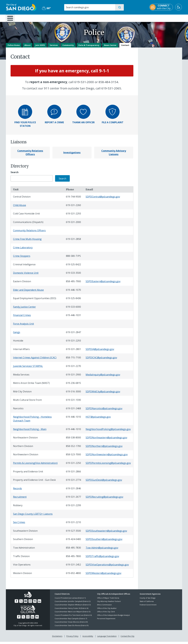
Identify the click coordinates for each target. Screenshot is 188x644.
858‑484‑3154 (108, 84)
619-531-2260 (73, 207)
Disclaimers (57, 638)
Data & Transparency (89, 47)
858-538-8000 (73, 440)
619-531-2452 (73, 567)
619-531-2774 (73, 482)
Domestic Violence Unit (26, 275)
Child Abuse (20, 207)
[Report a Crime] (54, 125)
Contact (125, 47)
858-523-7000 (73, 457)
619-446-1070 (73, 292)
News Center (110, 47)
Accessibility (88, 638)
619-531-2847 (73, 334)
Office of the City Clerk (106, 614)
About (28, 47)
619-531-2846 (73, 490)
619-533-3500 (73, 275)
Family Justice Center (24, 309)
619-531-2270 (73, 368)
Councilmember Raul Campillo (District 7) (71, 621)
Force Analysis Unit (23, 326)
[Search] (90, 7)
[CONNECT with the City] (161, 7)
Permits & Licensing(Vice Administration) (35, 465)
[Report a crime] (54, 116)
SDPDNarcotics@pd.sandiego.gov (104, 410)
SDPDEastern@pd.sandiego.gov (103, 283)
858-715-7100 (73, 360)
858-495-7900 (73, 283)
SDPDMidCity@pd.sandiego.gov (103, 394)
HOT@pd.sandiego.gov (98, 419)
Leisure (31, 18)
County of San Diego (148, 600)
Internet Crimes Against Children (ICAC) (35, 360)
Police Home (14, 47)
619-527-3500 (73, 533)
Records (17, 490)
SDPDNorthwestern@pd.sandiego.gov (107, 457)
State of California (147, 603)
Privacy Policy (72, 638)
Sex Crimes (19, 524)
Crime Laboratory (23, 250)
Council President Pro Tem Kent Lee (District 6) (73, 617)
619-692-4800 (73, 575)
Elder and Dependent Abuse (28, 292)
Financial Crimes (22, 317)
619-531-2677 (73, 499)
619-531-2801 (73, 351)
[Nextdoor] (35, 603)
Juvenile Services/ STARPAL (28, 368)
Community (68, 47)
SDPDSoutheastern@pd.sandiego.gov (106, 533)
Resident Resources (58, 18)
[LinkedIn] (39, 603)
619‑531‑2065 (111, 90)
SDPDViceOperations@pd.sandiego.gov (107, 567)
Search (15, 174)
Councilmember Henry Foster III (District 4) (71, 610)
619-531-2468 (73, 410)
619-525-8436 (73, 300)
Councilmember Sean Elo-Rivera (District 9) (72, 627)
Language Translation (107, 638)
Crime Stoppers (22, 258)
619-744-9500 (73, 199)
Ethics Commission (104, 607)
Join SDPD (40, 47)
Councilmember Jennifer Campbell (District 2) (73, 603)
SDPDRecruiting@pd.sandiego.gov (104, 499)
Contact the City (127, 638)
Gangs (17, 334)
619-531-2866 (73, 474)
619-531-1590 (73, 402)
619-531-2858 (73, 241)
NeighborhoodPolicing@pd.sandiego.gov (108, 431)
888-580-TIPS (73, 258)
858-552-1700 (73, 448)
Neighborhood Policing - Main (30, 431)
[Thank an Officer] (83, 125)
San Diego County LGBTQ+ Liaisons (33, 516)
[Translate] (179, 7)
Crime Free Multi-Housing (27, 241)
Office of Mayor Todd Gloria (108, 600)
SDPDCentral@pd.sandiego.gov (103, 199)
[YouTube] (26, 603)
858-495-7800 (73, 558)
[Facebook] (16, 603)
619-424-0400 (73, 541)
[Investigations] (72, 155)
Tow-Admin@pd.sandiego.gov (102, 550)
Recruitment (20, 499)
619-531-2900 (73, 377)
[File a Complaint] (113, 125)
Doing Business (84, 18)
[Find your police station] (25, 116)
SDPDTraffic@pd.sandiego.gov (102, 558)
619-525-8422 (73, 266)
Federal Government (148, 607)
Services (54, 47)
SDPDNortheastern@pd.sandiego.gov (106, 440)
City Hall (168, 18)
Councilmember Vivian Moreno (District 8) (71, 624)
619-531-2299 (73, 507)
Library (110, 18)
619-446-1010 (73, 419)
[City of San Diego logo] (21, 7)
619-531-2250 (73, 465)
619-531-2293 (73, 216)
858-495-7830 (73, 550)
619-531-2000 (73, 224)
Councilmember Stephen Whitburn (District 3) (73, 607)
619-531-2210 (73, 524)
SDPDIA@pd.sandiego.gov (100, 351)
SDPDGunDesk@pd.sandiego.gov (104, 482)
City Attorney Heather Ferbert (109, 603)
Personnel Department (106, 621)
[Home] (12, 19)
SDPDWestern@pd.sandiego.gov (103, 575)
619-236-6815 (73, 385)
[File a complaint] (113, 116)
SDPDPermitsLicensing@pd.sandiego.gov (108, 465)
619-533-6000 (73, 309)
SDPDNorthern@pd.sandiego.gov (104, 448)
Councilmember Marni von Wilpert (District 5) (72, 614)
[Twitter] (21, 603)
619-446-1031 (73, 317)
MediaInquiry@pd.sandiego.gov (103, 377)
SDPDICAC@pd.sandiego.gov (101, 360)
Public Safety (139, 18)
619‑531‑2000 (84, 84)
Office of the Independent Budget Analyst (113, 617)
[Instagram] (30, 603)
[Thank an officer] (83, 116)
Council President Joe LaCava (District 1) (70, 600)
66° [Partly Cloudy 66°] (46, 8)
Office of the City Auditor (107, 610)
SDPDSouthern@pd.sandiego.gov (104, 541)
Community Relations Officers (29, 233)
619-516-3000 (73, 394)
